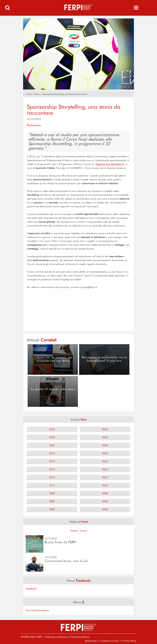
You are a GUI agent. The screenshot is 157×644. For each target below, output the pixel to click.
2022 (105, 437)
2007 (52, 501)
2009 (52, 493)
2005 (52, 509)
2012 (105, 477)
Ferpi (29, 94)
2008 (105, 493)
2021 (52, 445)
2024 (105, 429)
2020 (105, 445)
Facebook (31, 589)
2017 (52, 461)
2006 (105, 501)
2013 (52, 477)
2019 (52, 453)
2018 (105, 453)
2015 (52, 469)
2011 (52, 485)
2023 (52, 437)
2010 (105, 485)
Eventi (84, 531)
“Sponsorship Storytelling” (110, 164)
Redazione (91, 641)
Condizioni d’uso (109, 641)
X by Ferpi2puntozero (38, 610)
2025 (52, 429)
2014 (105, 469)
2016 (105, 461)
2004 (105, 509)
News (37, 94)
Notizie (74, 531)
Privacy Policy (129, 641)
